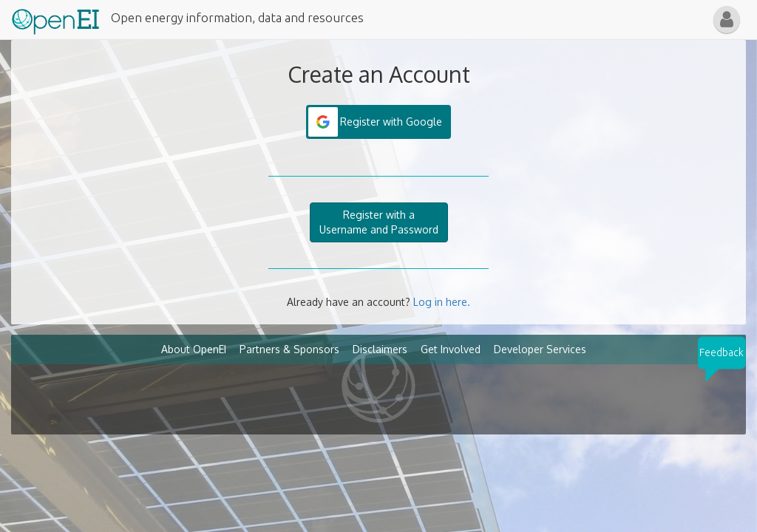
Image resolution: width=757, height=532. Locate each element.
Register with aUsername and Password (379, 222)
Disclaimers (380, 349)
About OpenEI (194, 349)
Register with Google (391, 122)
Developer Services (540, 349)
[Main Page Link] (55, 18)
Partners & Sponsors (289, 349)
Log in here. (442, 302)
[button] (727, 20)
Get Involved (451, 349)
